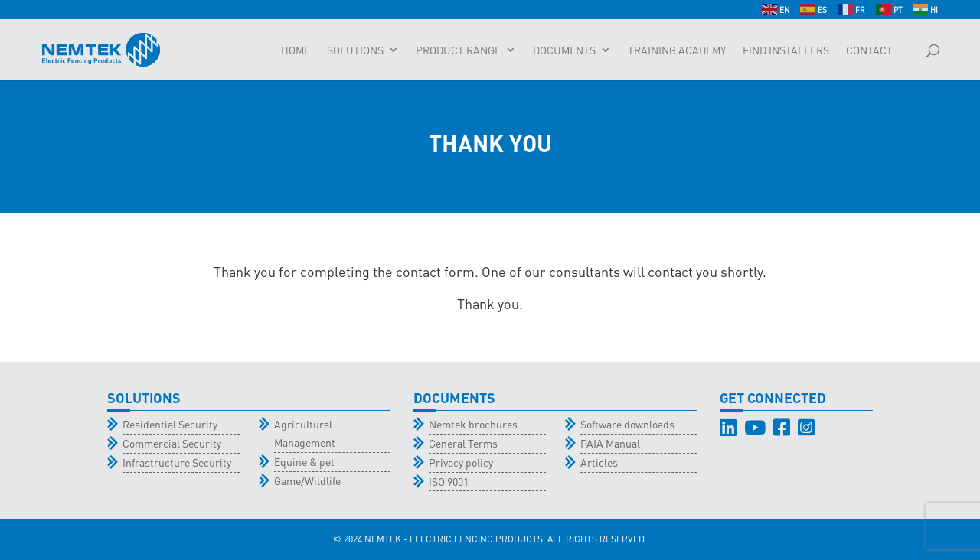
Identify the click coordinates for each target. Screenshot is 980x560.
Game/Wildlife (307, 480)
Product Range (458, 50)
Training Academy (677, 50)
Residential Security (170, 424)
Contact (869, 50)
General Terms (463, 443)
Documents (564, 50)
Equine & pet (304, 461)
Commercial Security (172, 443)
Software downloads (627, 424)
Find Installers (786, 50)
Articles (599, 462)
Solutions (355, 50)
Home (296, 50)
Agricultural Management (305, 433)
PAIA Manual (610, 443)
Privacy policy (461, 462)
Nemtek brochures (473, 424)
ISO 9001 (449, 481)
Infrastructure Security (177, 462)
